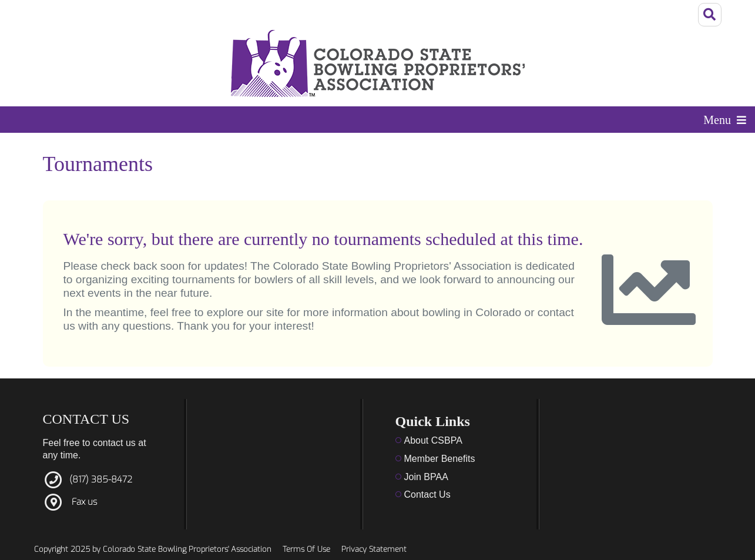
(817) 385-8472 (101, 479)
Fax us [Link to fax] (84, 502)
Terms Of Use (306, 549)
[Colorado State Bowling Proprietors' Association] (378, 63)
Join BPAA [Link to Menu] (426, 477)
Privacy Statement (374, 549)
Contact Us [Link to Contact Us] (427, 494)
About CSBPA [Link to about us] (433, 440)
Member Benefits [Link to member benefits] (440, 459)
